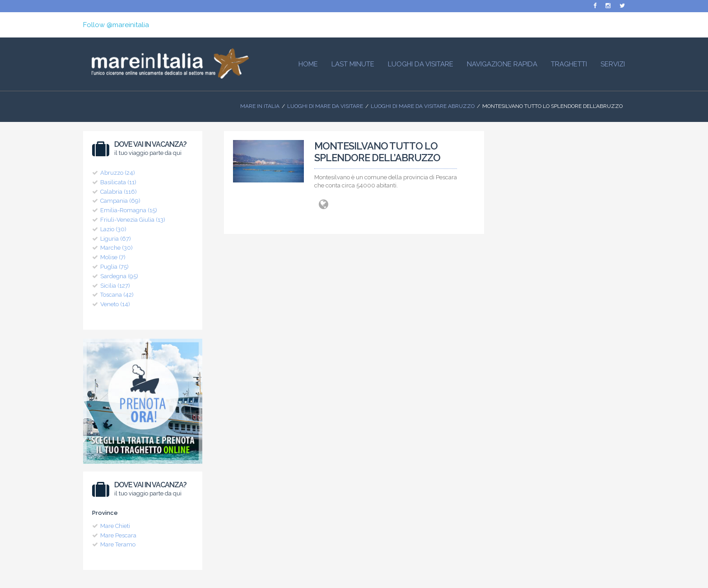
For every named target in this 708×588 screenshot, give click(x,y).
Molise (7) (113, 257)
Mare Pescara (118, 535)
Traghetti (569, 64)
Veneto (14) (115, 304)
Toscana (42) (117, 295)
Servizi (613, 64)
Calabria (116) (119, 192)
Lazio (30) (113, 229)
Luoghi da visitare (421, 64)
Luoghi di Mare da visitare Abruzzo (423, 106)
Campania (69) (120, 201)
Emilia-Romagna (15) (129, 210)
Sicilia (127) (115, 286)
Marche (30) (116, 248)
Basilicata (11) (118, 182)
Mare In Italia (260, 106)
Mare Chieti (115, 526)
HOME (308, 64)
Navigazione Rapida (502, 64)
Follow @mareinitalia (116, 25)
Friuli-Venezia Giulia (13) (133, 220)
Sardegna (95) (119, 276)
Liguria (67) (116, 239)
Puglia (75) (114, 267)
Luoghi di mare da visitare (325, 106)
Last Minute (353, 64)
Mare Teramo (118, 544)
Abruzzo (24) (118, 173)
